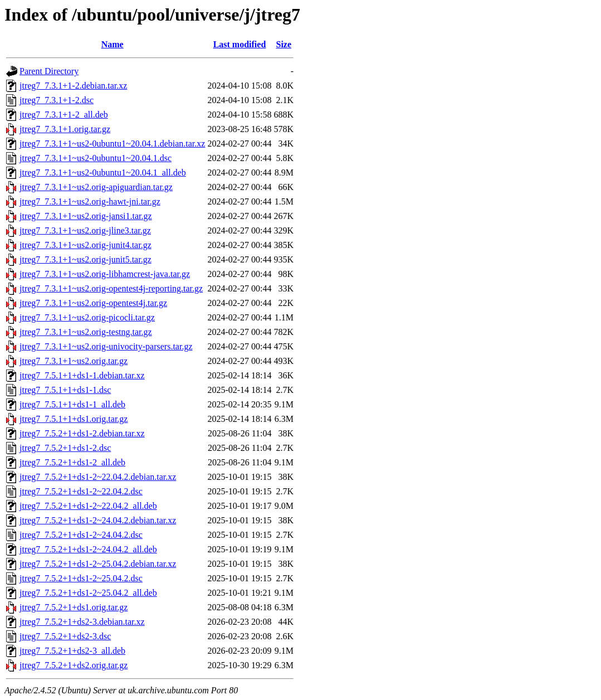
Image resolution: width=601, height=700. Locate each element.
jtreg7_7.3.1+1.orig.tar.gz (65, 129)
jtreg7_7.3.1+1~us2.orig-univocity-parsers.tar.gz (106, 346)
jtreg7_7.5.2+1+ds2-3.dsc (65, 636)
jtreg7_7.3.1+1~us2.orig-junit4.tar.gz (85, 245)
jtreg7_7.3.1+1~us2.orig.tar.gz (74, 361)
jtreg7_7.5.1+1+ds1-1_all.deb (72, 404)
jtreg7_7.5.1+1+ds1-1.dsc (65, 390)
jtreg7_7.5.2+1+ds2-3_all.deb (72, 651)
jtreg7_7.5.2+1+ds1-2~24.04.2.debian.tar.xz (98, 520)
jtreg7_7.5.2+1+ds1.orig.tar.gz (74, 607)
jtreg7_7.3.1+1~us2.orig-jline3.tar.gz (85, 230)
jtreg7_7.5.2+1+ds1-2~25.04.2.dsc (81, 578)
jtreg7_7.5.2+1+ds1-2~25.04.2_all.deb (88, 593)
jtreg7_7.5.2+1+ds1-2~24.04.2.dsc (81, 535)
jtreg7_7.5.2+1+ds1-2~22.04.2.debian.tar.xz (98, 477)
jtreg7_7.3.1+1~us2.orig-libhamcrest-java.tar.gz (105, 274)
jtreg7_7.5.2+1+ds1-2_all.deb (72, 462)
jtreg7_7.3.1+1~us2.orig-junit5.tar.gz (85, 259)
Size (284, 44)
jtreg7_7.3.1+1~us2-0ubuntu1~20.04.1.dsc (96, 158)
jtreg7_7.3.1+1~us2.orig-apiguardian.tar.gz (96, 187)
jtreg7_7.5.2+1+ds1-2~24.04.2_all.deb (88, 549)
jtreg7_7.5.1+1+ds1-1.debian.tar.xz (82, 375)
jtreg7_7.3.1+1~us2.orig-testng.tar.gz (86, 332)
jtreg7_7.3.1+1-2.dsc (57, 100)
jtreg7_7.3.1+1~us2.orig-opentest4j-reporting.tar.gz (111, 288)
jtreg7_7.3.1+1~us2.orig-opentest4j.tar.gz (93, 303)
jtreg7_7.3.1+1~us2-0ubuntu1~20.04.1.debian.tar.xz (112, 144)
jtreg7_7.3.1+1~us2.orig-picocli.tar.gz (87, 317)
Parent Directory (49, 71)
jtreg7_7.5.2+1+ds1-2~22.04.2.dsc (81, 491)
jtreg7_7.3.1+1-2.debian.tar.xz (73, 86)
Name (113, 44)
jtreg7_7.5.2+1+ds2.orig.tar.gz (74, 665)
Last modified (240, 44)
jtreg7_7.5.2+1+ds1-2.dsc (65, 448)
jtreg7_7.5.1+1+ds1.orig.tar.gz (74, 419)
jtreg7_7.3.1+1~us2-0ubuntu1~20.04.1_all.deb (103, 172)
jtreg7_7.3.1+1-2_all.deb (64, 115)
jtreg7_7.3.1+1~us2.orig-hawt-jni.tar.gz (90, 201)
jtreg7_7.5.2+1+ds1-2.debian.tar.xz (82, 433)
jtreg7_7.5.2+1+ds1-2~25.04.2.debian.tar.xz (98, 564)
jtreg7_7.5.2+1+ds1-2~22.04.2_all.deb (88, 506)
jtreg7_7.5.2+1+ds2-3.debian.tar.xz (82, 622)
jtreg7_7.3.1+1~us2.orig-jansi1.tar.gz (86, 216)
